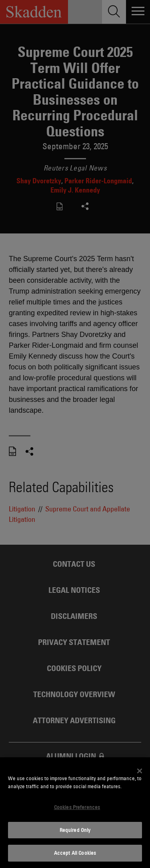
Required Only (75, 830)
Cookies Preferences (77, 807)
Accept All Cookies (75, 853)
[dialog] (75, 813)
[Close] (140, 771)
